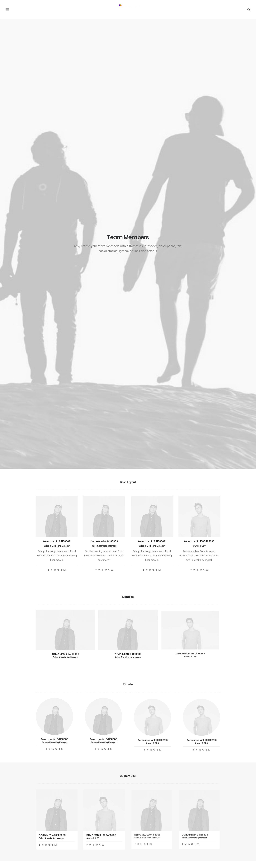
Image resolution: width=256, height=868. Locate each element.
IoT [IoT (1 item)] (205, 816)
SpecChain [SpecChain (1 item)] (200, 832)
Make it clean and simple (147, 817)
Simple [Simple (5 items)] (188, 832)
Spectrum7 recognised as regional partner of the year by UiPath (101, 825)
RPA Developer (93, 805)
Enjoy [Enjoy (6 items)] (214, 811)
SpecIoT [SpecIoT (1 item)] (213, 832)
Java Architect (93, 813)
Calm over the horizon (146, 809)
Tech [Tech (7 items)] (207, 837)
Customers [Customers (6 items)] (190, 811)
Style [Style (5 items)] (197, 837)
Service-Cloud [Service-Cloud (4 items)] (208, 827)
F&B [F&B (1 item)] (186, 816)
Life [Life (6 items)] (213, 816)
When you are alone (145, 821)
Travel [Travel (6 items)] (188, 842)
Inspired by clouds (144, 813)
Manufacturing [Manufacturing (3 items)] (192, 822)
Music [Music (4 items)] (207, 822)
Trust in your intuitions (146, 805)
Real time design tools (146, 825)
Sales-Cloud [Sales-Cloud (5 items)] (190, 827)
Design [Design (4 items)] (203, 811)
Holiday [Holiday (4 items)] (196, 816)
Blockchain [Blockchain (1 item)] (198, 806)
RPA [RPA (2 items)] (216, 822)
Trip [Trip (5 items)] (197, 842)
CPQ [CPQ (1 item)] (210, 806)
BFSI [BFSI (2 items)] (186, 806)
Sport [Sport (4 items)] (187, 837)
